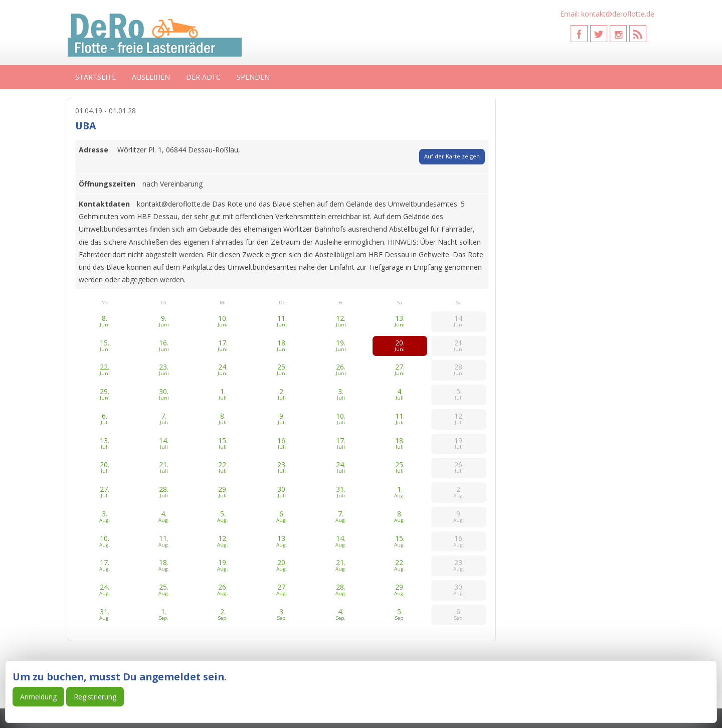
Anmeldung (38, 697)
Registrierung (95, 697)
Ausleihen (151, 77)
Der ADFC (203, 77)
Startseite (96, 77)
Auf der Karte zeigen (452, 156)
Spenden (253, 77)
